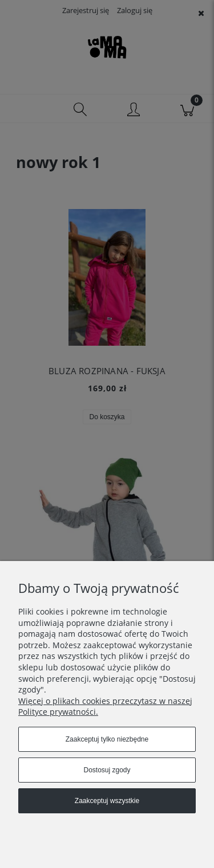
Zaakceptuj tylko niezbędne (107, 739)
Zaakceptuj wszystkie (107, 801)
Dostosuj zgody (107, 770)
